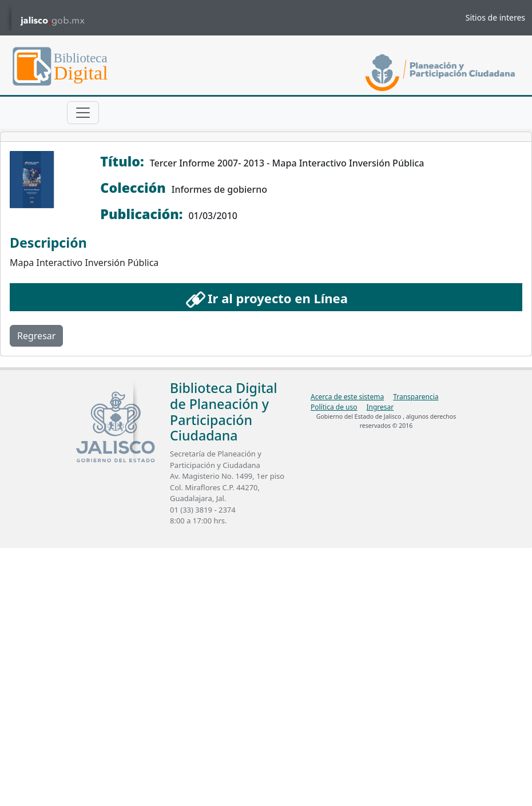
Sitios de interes (495, 17)
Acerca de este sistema (347, 397)
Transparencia (416, 397)
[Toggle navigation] (83, 113)
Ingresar (380, 407)
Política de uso (334, 407)
